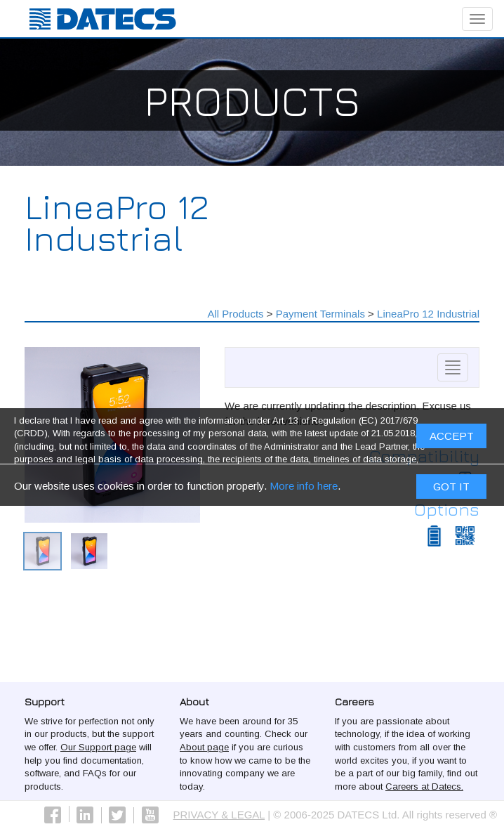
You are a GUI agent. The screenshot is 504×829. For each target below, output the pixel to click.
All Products (236, 314)
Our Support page (98, 747)
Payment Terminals (320, 314)
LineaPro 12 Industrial (428, 314)
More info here (304, 489)
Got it (451, 489)
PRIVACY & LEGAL (219, 815)
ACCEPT (452, 439)
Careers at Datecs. (424, 786)
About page (204, 747)
